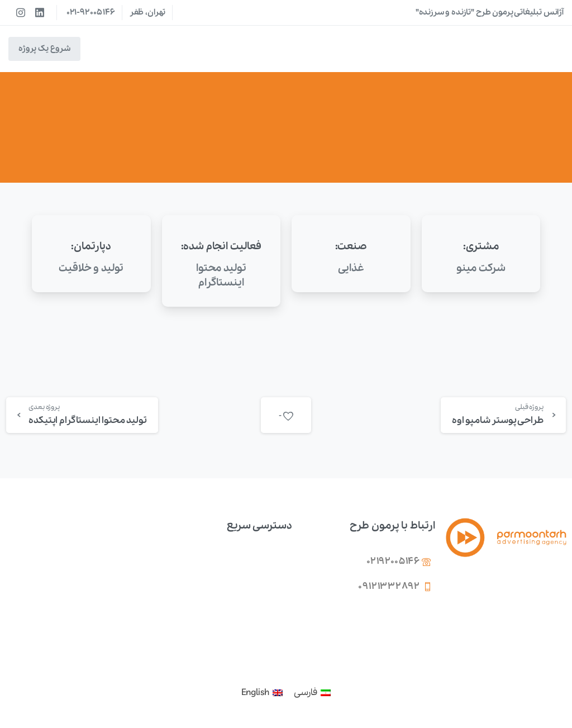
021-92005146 (91, 12)
